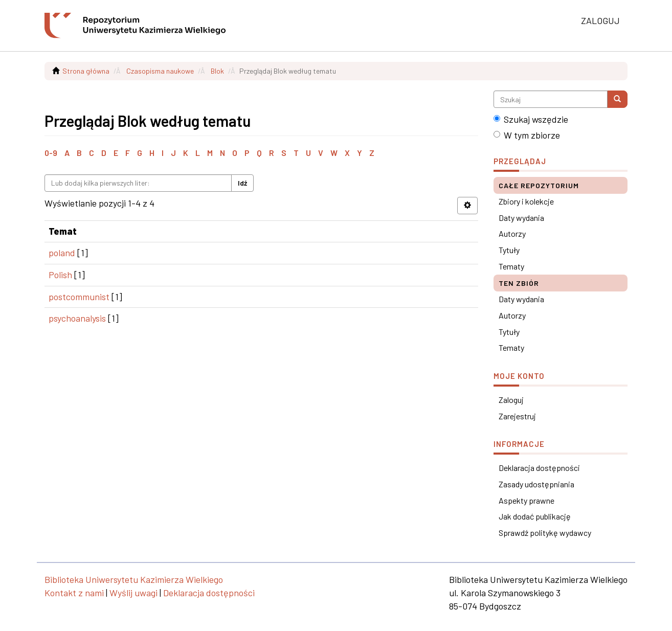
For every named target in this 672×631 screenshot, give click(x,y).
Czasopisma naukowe (160, 71)
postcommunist (79, 297)
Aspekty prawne (527, 500)
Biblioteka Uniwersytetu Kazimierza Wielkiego (134, 579)
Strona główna (86, 71)
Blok (217, 71)
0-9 (51, 153)
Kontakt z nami (74, 593)
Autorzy (512, 233)
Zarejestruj (517, 416)
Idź (242, 183)
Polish (60, 275)
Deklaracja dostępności (539, 468)
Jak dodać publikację (535, 516)
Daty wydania (521, 218)
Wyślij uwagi (133, 593)
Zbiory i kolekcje (526, 201)
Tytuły (509, 250)
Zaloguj (511, 400)
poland (62, 253)
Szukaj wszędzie (531, 119)
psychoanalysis (77, 318)
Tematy (511, 266)
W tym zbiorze (527, 135)
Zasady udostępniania (536, 484)
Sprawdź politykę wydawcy (545, 533)
